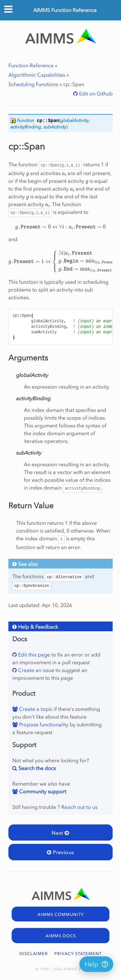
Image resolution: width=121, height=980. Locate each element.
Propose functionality (43, 724)
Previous (60, 852)
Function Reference (31, 65)
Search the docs (36, 768)
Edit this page (33, 655)
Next (60, 833)
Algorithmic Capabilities (37, 75)
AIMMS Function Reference (65, 10)
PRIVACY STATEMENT (78, 954)
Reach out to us (79, 807)
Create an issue (35, 670)
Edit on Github (95, 94)
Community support (42, 791)
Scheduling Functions (33, 84)
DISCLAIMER (34, 954)
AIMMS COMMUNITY (61, 914)
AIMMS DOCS (61, 936)
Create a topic (35, 709)
